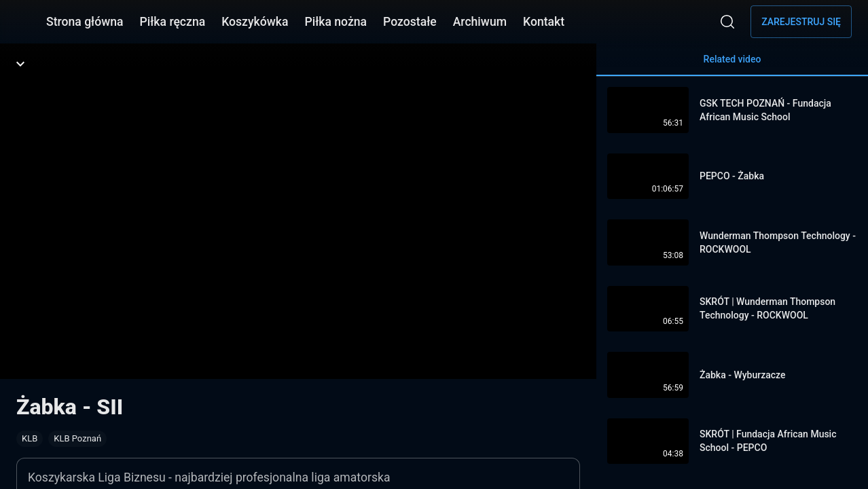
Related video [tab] (732, 65)
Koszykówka (255, 22)
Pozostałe (410, 22)
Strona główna (85, 22)
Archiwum (480, 22)
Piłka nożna (336, 22)
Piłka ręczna (173, 22)
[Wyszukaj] (727, 22)
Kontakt (544, 22)
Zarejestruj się (801, 22)
